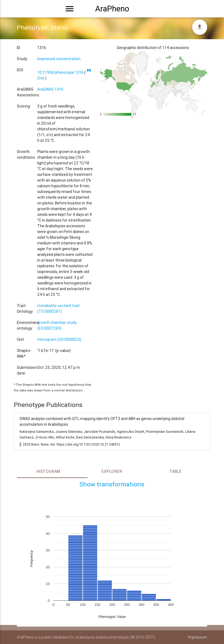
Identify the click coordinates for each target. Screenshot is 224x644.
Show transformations (112, 484)
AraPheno (112, 9)
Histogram (49, 471)
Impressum (197, 637)
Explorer (112, 471)
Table (175, 471)
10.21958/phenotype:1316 (60, 72)
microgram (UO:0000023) (59, 339)
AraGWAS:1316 (50, 89)
